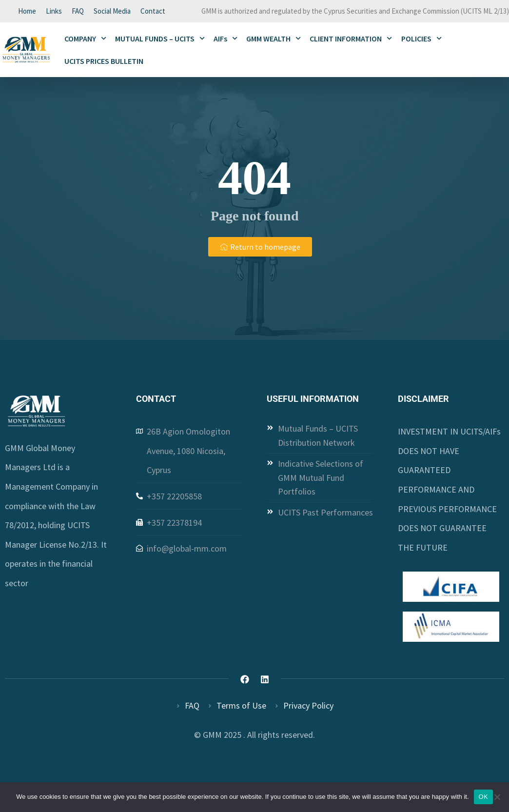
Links (54, 11)
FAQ (78, 11)
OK (483, 797)
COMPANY (85, 38)
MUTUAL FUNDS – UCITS (160, 38)
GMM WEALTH (274, 38)
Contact (153, 11)
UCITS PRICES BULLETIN (104, 61)
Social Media (112, 11)
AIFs (225, 38)
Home (27, 11)
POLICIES (421, 38)
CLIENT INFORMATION (351, 38)
